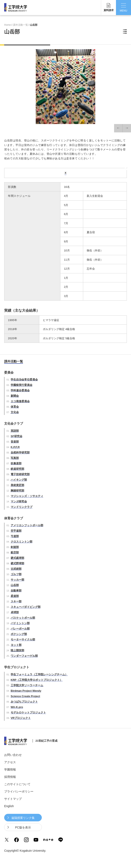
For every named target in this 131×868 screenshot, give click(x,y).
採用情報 (10, 777)
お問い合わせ (13, 755)
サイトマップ (13, 799)
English (9, 806)
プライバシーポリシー (19, 791)
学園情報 (10, 769)
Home (8, 25)
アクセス (10, 762)
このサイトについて (17, 784)
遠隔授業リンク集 (23, 818)
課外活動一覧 (20, 25)
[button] (118, 128)
